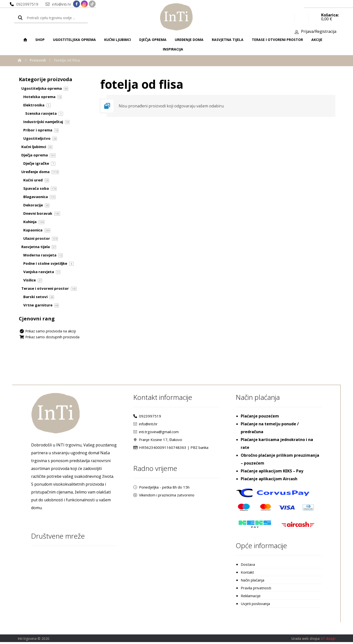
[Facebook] (76, 4)
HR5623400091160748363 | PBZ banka (171, 449)
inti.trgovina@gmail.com (156, 433)
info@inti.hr (145, 426)
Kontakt (247, 574)
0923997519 (147, 418)
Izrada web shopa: (306, 640)
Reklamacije (251, 597)
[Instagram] (84, 4)
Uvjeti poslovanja (255, 605)
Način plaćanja (252, 582)
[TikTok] (92, 4)
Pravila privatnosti (256, 590)
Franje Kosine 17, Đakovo (158, 441)
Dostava (248, 566)
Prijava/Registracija (319, 32)
